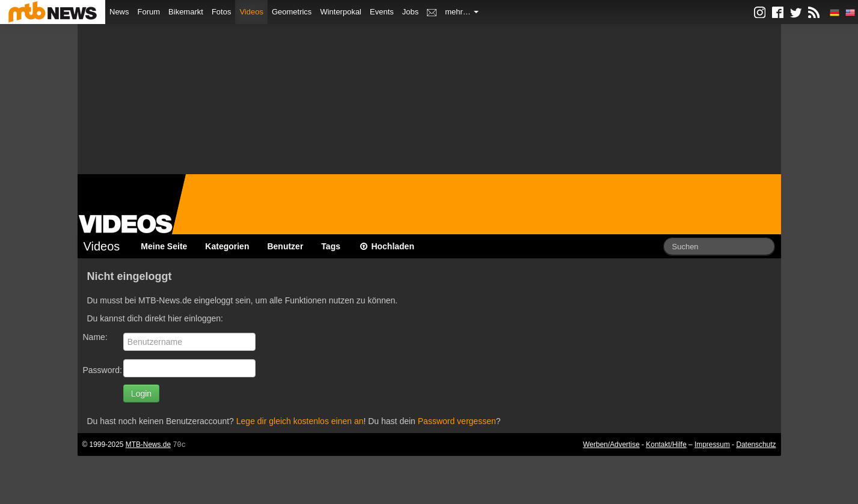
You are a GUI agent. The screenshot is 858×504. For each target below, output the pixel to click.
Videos (251, 12)
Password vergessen (457, 421)
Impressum (712, 445)
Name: (95, 337)
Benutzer (285, 246)
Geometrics (292, 12)
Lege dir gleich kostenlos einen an (300, 421)
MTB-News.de (148, 445)
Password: (103, 370)
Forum (149, 12)
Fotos (222, 12)
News (119, 12)
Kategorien (227, 246)
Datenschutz (756, 445)
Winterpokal (341, 12)
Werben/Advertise (611, 445)
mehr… (462, 12)
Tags (331, 246)
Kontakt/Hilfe (666, 445)
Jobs (410, 12)
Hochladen (386, 246)
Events (382, 12)
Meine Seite (164, 246)
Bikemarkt (186, 12)
